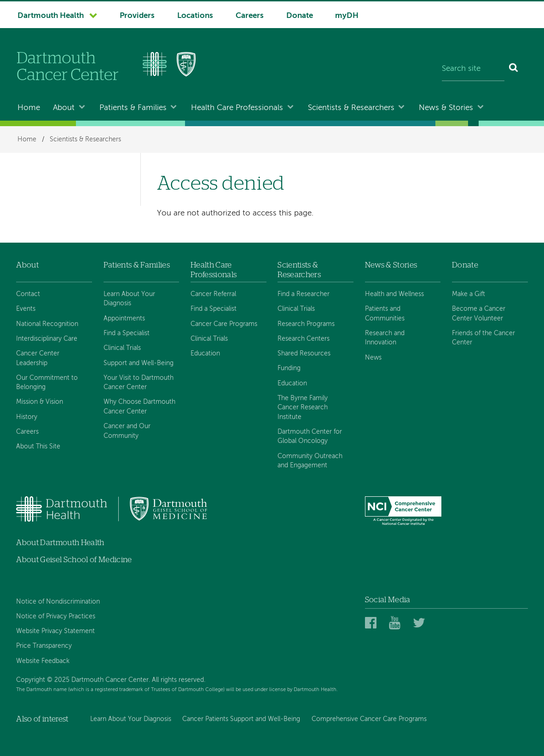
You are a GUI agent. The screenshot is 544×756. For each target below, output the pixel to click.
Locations (195, 16)
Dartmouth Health (51, 16)
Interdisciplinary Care (47, 339)
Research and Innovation (385, 338)
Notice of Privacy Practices (56, 616)
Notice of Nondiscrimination (58, 602)
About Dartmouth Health (60, 543)
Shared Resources (304, 354)
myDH (347, 16)
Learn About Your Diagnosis (129, 299)
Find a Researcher (304, 294)
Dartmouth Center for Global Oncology (310, 436)
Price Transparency (44, 646)
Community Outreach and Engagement (310, 461)
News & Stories (446, 108)
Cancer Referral (213, 294)
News (373, 358)
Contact (28, 294)
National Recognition (47, 324)
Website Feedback (43, 661)
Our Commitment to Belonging (47, 383)
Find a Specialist (127, 333)
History (27, 417)
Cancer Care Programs (224, 324)
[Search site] (473, 69)
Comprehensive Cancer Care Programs (369, 719)
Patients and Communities (385, 314)
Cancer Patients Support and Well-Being (241, 719)
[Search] (514, 69)
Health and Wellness (394, 294)
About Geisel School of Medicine (74, 560)
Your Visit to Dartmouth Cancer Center (139, 383)
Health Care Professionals (237, 108)
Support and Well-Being (139, 363)
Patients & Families (133, 108)
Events (26, 309)
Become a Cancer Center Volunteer (479, 314)
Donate (300, 16)
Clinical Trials (122, 348)
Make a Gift (469, 294)
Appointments (124, 319)
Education (205, 354)
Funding (289, 368)
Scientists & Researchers (351, 108)
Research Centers (304, 339)
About (64, 108)
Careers (250, 16)
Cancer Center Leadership (38, 358)
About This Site (38, 447)
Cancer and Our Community (127, 431)
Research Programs (306, 324)
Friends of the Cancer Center (483, 338)
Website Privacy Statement (55, 631)
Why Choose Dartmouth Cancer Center (139, 407)
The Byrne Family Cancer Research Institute (303, 408)
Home (29, 108)
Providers (137, 16)
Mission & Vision (40, 402)
